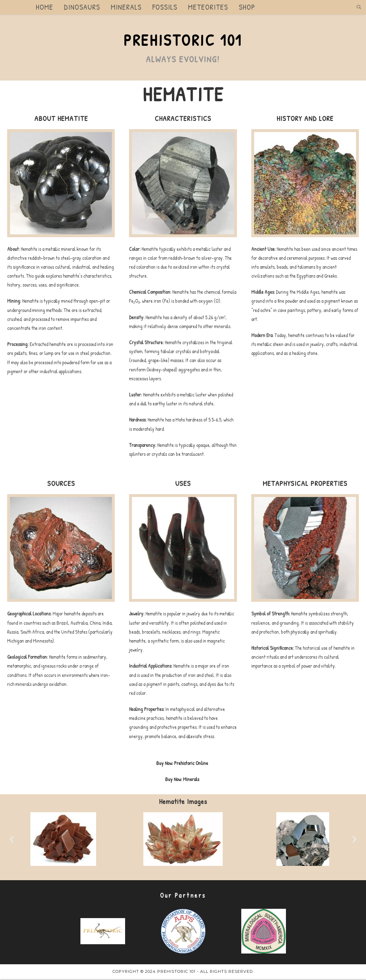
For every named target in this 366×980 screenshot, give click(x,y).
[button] (12, 840)
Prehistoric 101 (183, 41)
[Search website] (359, 8)
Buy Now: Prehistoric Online (182, 764)
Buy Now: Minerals (182, 780)
